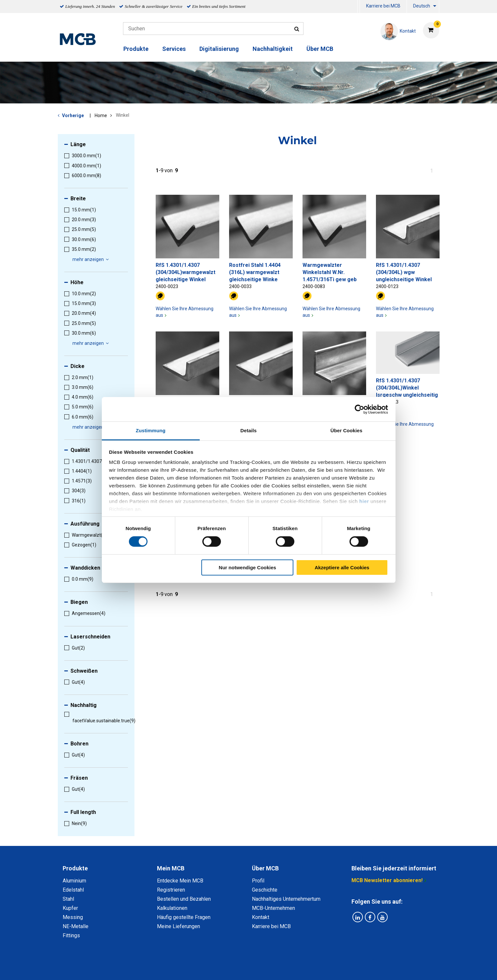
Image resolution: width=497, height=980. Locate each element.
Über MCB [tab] (265, 868)
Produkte (136, 49)
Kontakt (261, 917)
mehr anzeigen (92, 259)
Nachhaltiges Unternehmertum (286, 899)
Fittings (71, 935)
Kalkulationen (172, 908)
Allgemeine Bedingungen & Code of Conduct (237, 968)
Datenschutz (163, 968)
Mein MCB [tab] (171, 868)
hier (364, 501)
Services (174, 49)
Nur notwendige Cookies (247, 567)
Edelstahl (73, 890)
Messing (73, 917)
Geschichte (265, 890)
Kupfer (70, 908)
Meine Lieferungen (179, 926)
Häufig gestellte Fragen (184, 917)
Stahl (68, 899)
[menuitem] (359, 7)
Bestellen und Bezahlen (184, 899)
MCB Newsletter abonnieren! (387, 880)
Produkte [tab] (75, 868)
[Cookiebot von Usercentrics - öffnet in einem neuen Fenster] (359, 409)
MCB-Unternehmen (273, 908)
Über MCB (320, 49)
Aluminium (74, 881)
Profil (258, 881)
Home (101, 115)
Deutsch (422, 6)
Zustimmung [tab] (151, 430)
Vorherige (73, 115)
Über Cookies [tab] (347, 430)
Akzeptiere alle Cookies (342, 567)
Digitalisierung (219, 49)
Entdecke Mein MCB (180, 881)
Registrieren (171, 890)
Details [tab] (249, 430)
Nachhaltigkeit (273, 49)
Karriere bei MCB (383, 6)
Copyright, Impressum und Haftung (336, 968)
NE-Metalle (76, 926)
